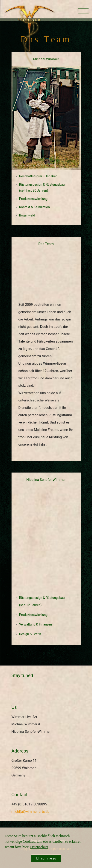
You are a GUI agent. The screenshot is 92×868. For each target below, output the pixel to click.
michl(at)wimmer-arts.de (31, 812)
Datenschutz (39, 847)
